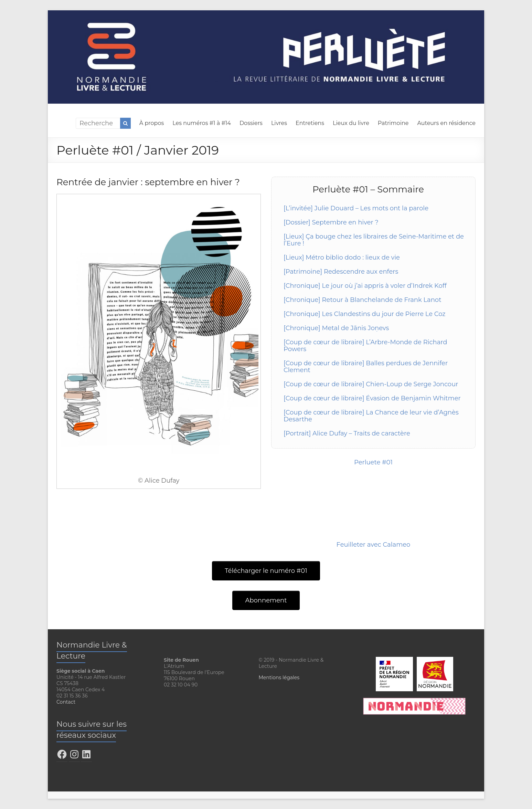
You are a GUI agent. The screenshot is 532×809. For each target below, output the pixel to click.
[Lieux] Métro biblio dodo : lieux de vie (342, 258)
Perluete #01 (373, 462)
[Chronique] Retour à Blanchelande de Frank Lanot (362, 300)
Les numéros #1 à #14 (202, 123)
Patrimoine (393, 123)
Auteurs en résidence (446, 123)
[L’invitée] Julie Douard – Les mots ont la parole (356, 208)
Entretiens (310, 123)
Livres (279, 123)
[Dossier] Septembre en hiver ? (331, 222)
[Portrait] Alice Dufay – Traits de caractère (347, 433)
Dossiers (251, 123)
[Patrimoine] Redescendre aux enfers (341, 272)
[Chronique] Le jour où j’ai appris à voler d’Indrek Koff (365, 286)
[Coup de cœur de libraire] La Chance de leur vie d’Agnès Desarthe (371, 416)
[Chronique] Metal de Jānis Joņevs (336, 328)
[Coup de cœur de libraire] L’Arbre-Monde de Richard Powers (365, 346)
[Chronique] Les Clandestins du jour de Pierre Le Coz (365, 314)
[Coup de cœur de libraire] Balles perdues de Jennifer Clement (366, 367)
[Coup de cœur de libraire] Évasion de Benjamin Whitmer (372, 398)
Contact (66, 702)
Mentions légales (279, 677)
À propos (152, 123)
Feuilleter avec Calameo (374, 545)
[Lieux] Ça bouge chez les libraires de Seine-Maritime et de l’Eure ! (374, 240)
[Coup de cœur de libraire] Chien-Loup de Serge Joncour (371, 384)
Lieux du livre (351, 123)
